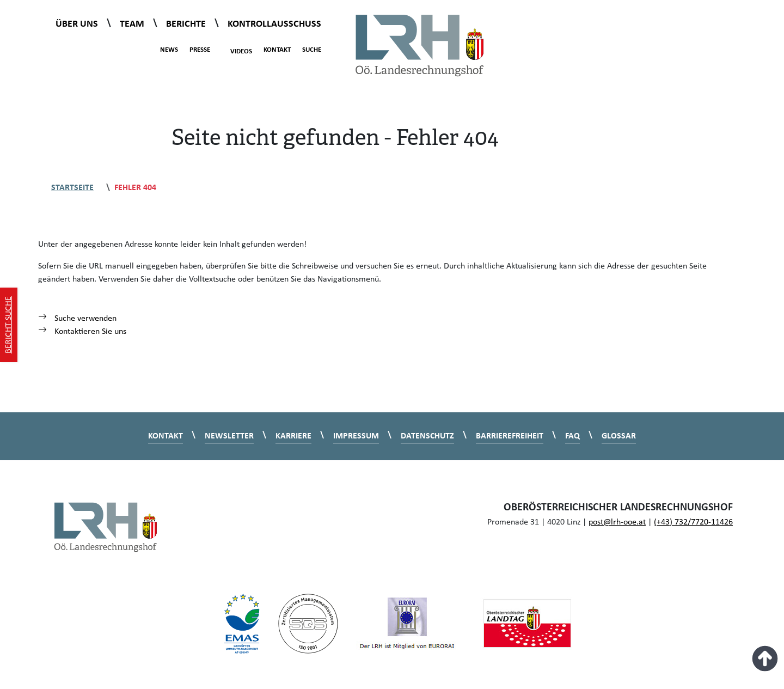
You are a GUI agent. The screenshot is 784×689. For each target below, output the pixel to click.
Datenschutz (427, 436)
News (169, 50)
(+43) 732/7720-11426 (693, 522)
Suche (312, 50)
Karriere (293, 436)
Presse (200, 50)
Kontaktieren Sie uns (82, 332)
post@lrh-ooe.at (617, 522)
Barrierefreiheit (510, 436)
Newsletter (229, 436)
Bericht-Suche (9, 325)
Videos (235, 50)
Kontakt (277, 50)
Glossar (619, 436)
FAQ (572, 436)
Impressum (356, 436)
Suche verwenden (77, 319)
